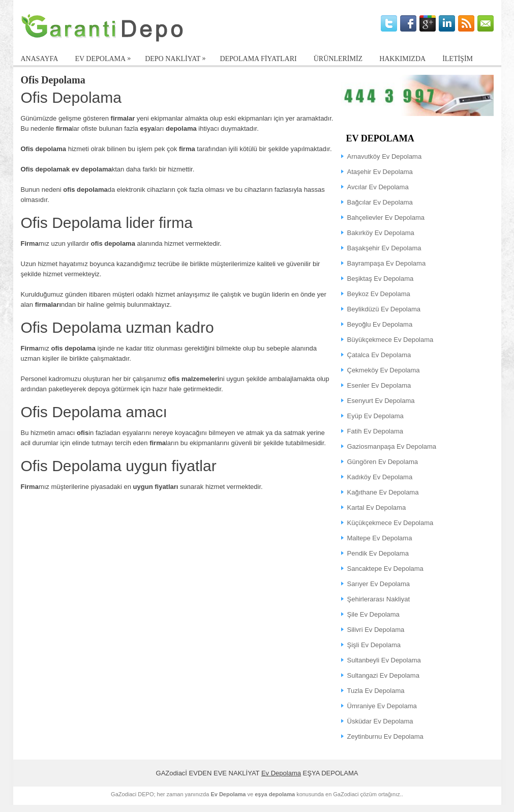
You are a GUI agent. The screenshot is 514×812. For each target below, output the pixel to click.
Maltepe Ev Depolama (380, 538)
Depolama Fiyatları (258, 59)
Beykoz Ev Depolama (379, 294)
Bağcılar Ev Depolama (380, 202)
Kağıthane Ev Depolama (383, 492)
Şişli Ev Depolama (374, 645)
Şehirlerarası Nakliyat (379, 599)
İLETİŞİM (458, 59)
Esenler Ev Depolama (379, 385)
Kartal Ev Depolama (377, 507)
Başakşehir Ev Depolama (384, 248)
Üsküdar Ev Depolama (380, 721)
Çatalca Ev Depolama (379, 355)
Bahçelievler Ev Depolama (386, 217)
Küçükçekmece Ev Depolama (390, 523)
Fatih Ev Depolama (375, 431)
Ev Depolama (281, 773)
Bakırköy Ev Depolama (381, 233)
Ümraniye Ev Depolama (382, 706)
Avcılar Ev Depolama (378, 187)
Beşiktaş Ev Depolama (381, 279)
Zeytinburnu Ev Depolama (385, 736)
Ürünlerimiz (338, 59)
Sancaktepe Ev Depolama (385, 569)
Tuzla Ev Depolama (376, 691)
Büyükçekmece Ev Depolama (390, 340)
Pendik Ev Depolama (378, 553)
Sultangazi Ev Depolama (383, 675)
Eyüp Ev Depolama (375, 416)
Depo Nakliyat (178, 57)
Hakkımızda (402, 59)
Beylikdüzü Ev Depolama (384, 309)
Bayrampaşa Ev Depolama (387, 263)
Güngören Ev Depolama (383, 462)
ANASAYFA (40, 59)
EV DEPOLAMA (105, 57)
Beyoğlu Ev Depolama (380, 324)
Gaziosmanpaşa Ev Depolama (392, 446)
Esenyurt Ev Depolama (381, 401)
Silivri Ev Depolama (376, 630)
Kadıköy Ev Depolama (380, 477)
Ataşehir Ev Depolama (380, 172)
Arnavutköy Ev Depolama (385, 156)
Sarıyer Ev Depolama (379, 584)
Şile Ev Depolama (373, 614)
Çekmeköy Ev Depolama (384, 370)
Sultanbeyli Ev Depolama (384, 660)
